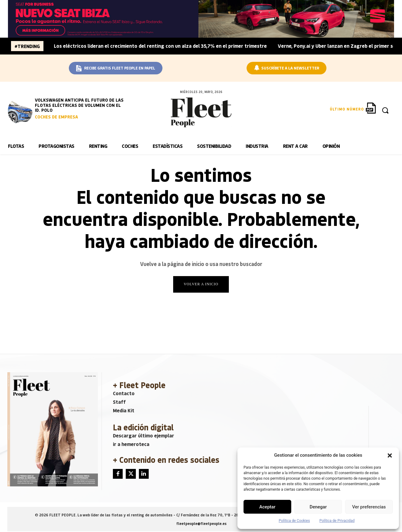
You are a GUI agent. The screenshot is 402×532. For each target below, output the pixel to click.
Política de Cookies (294, 521)
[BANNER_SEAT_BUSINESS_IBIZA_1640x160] (201, 19)
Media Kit (124, 411)
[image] (20, 111)
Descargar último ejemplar (143, 436)
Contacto (124, 394)
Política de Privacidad (337, 521)
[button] (390, 455)
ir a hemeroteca (131, 445)
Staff (119, 402)
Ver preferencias (369, 507)
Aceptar (268, 507)
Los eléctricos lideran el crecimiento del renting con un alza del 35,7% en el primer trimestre (160, 46)
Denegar (318, 507)
